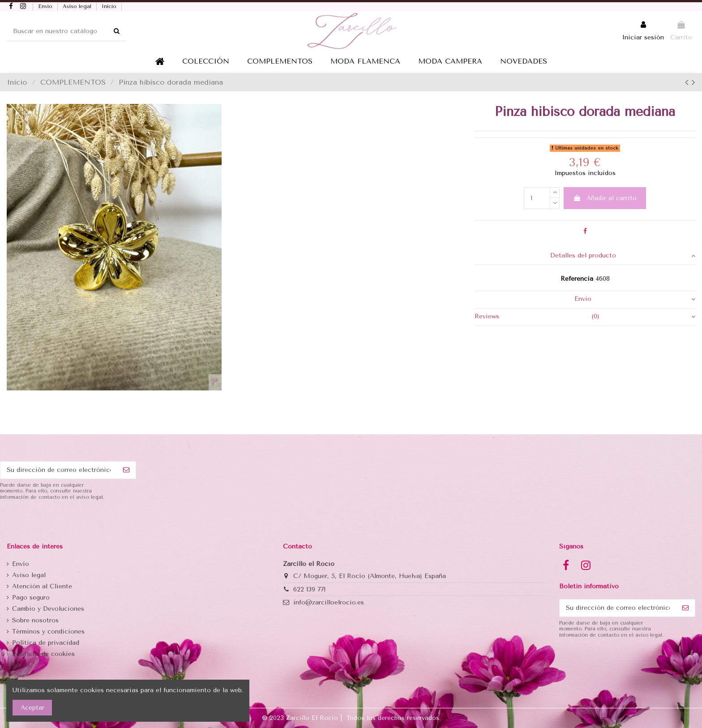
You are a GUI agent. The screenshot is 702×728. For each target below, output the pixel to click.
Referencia (577, 279)
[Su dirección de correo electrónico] (59, 470)
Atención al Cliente (42, 586)
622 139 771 (309, 589)
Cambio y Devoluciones (48, 609)
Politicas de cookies (43, 654)
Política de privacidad (46, 643)
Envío (46, 6)
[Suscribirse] (126, 470)
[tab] (585, 256)
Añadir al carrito (605, 198)
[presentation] (68, 522)
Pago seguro (31, 597)
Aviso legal (78, 6)
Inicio (110, 6)
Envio (635, 299)
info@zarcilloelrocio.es (329, 602)
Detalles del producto (623, 256)
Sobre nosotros (35, 620)
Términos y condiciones (48, 632)
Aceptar (32, 708)
